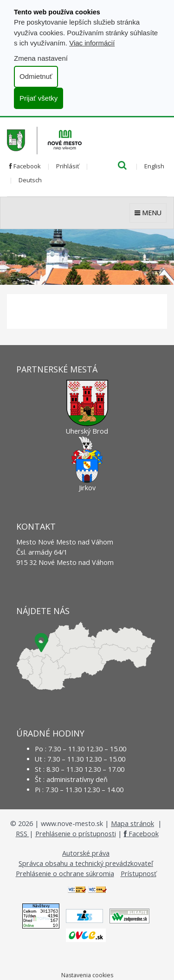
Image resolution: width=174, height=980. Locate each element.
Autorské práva (86, 853)
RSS (23, 834)
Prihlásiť (68, 166)
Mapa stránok (132, 823)
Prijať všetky (39, 98)
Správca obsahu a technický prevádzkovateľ (86, 863)
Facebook (25, 166)
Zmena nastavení (41, 58)
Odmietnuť (36, 76)
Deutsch (30, 180)
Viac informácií (92, 43)
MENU (148, 213)
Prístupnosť (139, 874)
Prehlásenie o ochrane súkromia (65, 874)
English (154, 166)
